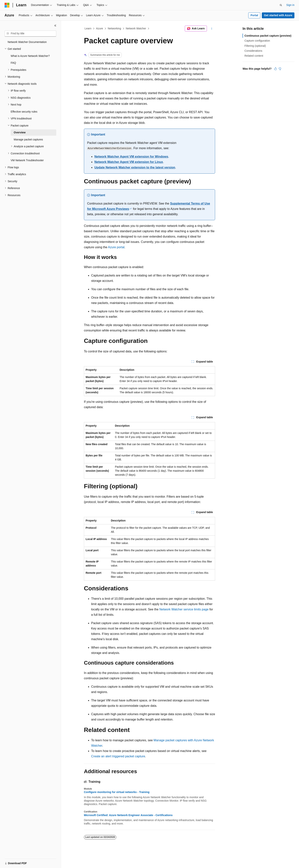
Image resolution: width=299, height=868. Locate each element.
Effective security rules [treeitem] (24, 112)
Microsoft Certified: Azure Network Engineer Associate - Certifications (128, 815)
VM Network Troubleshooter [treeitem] (27, 160)
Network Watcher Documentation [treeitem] (27, 42)
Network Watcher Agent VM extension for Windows (131, 157)
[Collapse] (55, 26)
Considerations (253, 51)
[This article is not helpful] (280, 69)
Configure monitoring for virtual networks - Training (117, 792)
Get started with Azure (278, 15)
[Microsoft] (7, 5)
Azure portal (116, 247)
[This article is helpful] (275, 69)
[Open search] (281, 5)
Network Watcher (136, 28)
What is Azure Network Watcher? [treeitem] (30, 56)
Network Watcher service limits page (184, 609)
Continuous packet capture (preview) (268, 36)
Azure (100, 28)
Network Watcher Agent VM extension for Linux (129, 162)
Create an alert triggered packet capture (118, 756)
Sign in (290, 5)
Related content (254, 56)
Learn (88, 28)
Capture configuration (257, 41)
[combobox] (30, 34)
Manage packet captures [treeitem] (28, 139)
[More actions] (212, 29)
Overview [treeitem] (20, 132)
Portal (254, 15)
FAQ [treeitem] (13, 63)
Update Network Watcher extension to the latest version (135, 167)
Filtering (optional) (255, 46)
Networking (114, 28)
